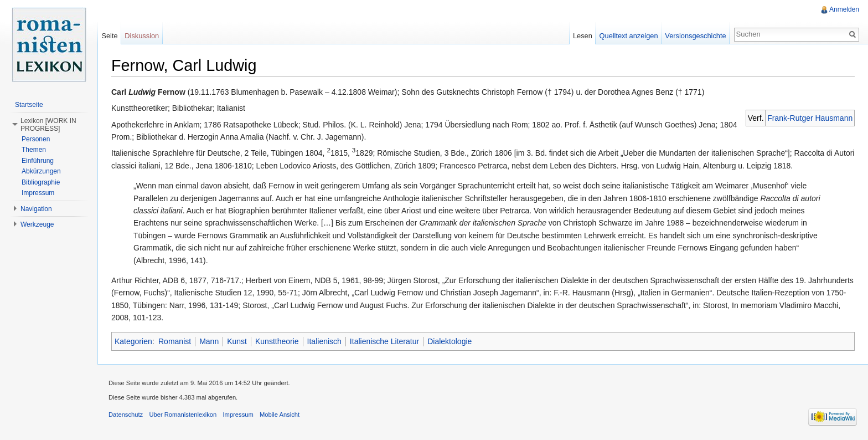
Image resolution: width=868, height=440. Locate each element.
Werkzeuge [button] (37, 224)
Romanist (175, 341)
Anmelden (844, 9)
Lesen (583, 36)
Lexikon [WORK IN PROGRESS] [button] (48, 125)
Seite (109, 36)
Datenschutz (126, 415)
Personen (36, 139)
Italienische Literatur (384, 341)
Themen (34, 150)
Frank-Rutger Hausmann (810, 118)
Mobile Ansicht (280, 415)
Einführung (38, 161)
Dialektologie (449, 341)
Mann (209, 341)
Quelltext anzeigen (629, 36)
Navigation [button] (36, 209)
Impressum (38, 193)
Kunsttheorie (277, 341)
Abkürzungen (41, 171)
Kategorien (133, 341)
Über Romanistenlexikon (183, 415)
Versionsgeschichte (695, 36)
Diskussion (142, 36)
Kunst (237, 341)
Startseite (29, 105)
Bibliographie (41, 182)
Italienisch (324, 341)
